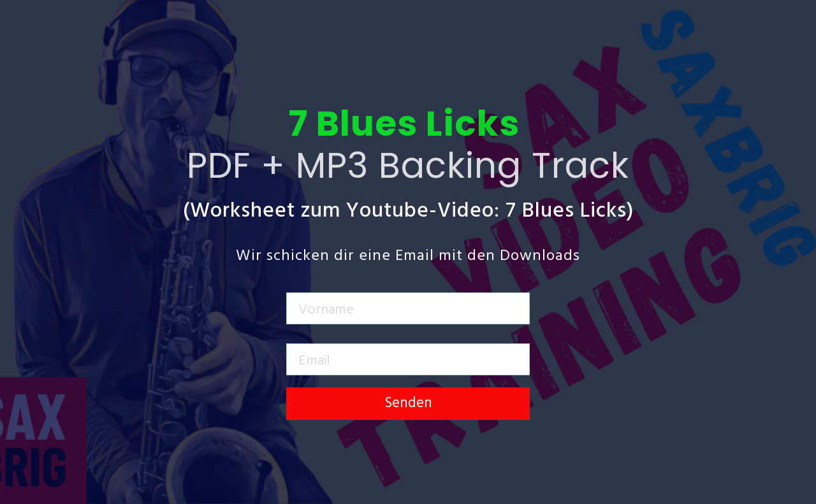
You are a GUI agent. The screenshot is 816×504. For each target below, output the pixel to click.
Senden (408, 404)
